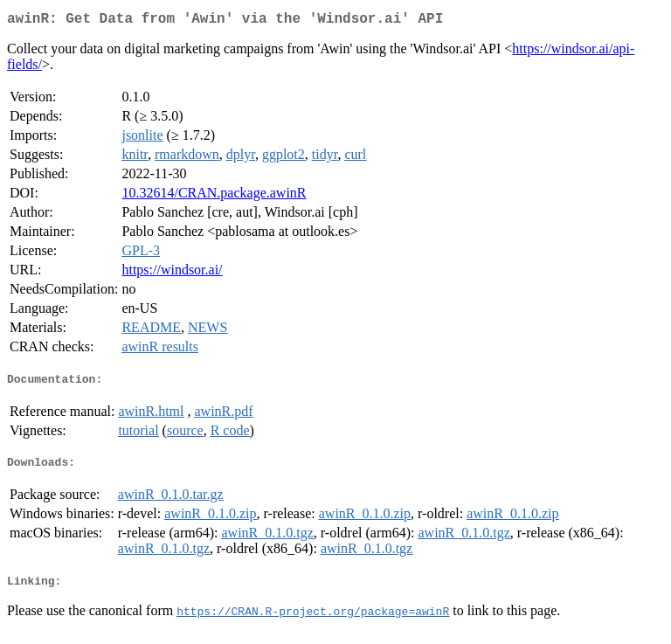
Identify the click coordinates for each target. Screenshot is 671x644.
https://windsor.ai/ (172, 273)
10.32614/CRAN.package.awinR (214, 196)
